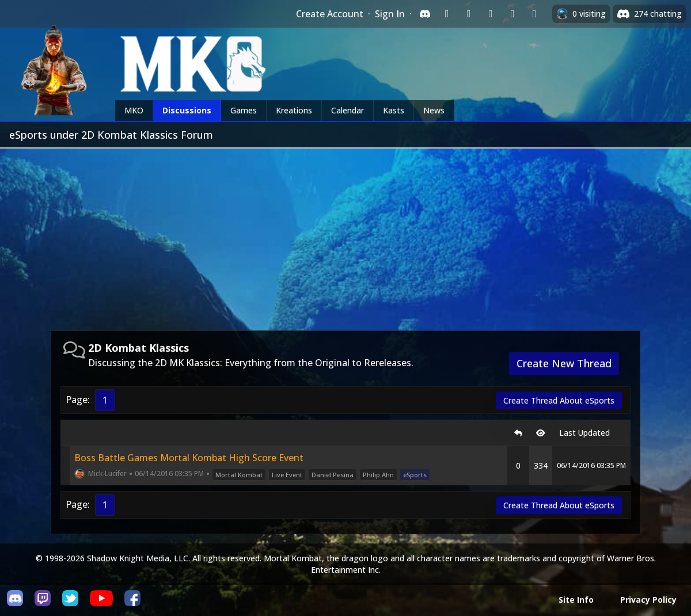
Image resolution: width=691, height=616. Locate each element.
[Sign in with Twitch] (447, 14)
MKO (134, 110)
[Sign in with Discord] (425, 14)
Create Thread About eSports (559, 400)
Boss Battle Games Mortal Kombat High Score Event (189, 458)
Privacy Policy (648, 600)
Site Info (576, 600)
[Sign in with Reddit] (491, 14)
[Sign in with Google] (469, 14)
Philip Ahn (378, 475)
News (434, 110)
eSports (415, 475)
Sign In (390, 14)
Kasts (394, 110)
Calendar (348, 110)
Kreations (294, 110)
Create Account (330, 14)
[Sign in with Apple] (512, 14)
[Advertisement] (345, 235)
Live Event (287, 475)
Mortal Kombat (239, 475)
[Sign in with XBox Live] (534, 14)
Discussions (187, 110)
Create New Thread (564, 363)
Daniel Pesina (333, 475)
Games (244, 110)
